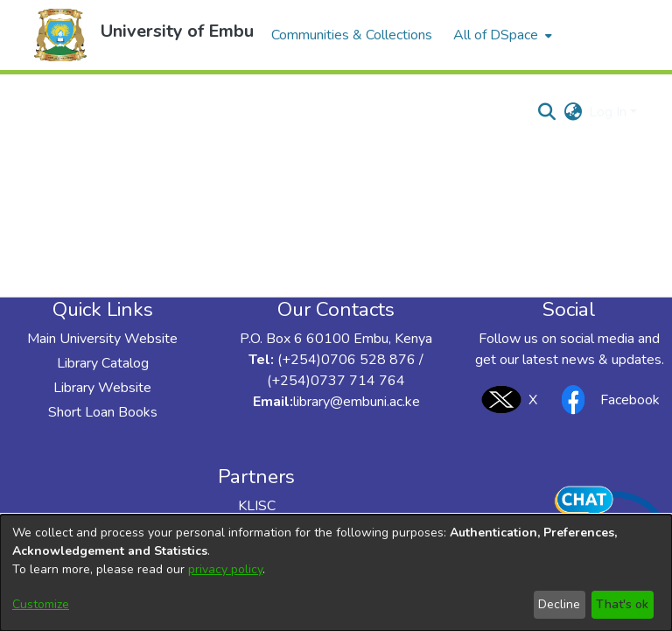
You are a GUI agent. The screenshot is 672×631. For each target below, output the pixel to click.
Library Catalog (103, 363)
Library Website (102, 388)
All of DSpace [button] (496, 35)
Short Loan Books (103, 412)
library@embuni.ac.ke (357, 402)
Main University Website (102, 339)
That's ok (622, 604)
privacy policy (225, 569)
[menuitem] (501, 35)
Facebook (605, 400)
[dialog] (336, 573)
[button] (60, 35)
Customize (41, 604)
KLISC (257, 506)
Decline (559, 604)
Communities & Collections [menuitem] (352, 35)
